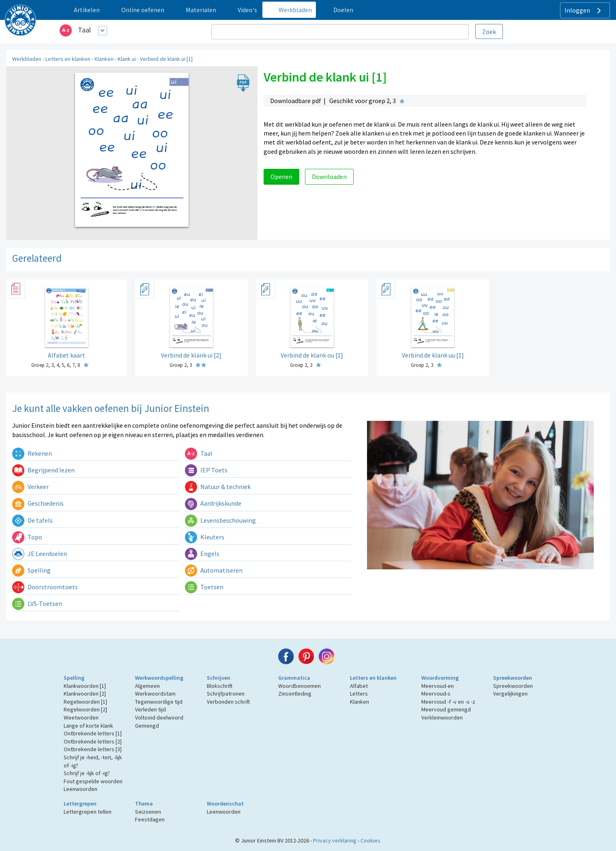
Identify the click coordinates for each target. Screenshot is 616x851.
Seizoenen (148, 812)
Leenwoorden (80, 789)
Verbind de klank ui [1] (166, 59)
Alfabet (359, 686)
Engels (202, 554)
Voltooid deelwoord (159, 717)
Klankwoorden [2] (85, 694)
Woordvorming (440, 678)
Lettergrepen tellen (88, 812)
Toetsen (204, 587)
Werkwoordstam (155, 694)
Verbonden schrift (228, 702)
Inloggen (584, 11)
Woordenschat (225, 804)
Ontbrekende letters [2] (93, 741)
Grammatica (294, 678)
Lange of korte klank (88, 726)
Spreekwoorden (513, 678)
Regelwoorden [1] (85, 702)
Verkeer (30, 487)
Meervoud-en (438, 686)
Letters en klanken (68, 59)
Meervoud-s (436, 694)
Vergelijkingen (510, 694)
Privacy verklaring (335, 840)
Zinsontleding (295, 694)
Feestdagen (150, 819)
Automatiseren (214, 570)
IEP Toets (206, 470)
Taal (84, 30)
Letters (359, 694)
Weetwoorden (81, 717)
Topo (27, 537)
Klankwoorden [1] (85, 686)
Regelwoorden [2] (85, 709)
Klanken (104, 59)
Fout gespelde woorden (93, 781)
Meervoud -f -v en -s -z (448, 702)
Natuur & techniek (218, 487)
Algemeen (147, 686)
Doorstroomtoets (45, 587)
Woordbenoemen (299, 686)
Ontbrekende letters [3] (93, 749)
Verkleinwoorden (442, 717)
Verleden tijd (150, 709)
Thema (144, 804)
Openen (281, 177)
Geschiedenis (38, 503)
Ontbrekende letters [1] (93, 733)
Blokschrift (220, 686)
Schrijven (219, 678)
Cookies (370, 840)
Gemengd (147, 726)
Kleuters (205, 537)
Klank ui (127, 59)
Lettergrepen (80, 804)
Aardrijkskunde (213, 503)
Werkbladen (27, 59)
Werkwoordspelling (159, 678)
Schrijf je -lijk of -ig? (87, 773)
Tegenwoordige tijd (159, 702)
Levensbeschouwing (220, 520)
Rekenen (32, 453)
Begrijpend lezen (43, 470)
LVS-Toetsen (37, 603)
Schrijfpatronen (226, 694)
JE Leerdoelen (40, 554)
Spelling (31, 570)
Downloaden (329, 177)
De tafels (32, 520)
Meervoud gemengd (446, 709)
